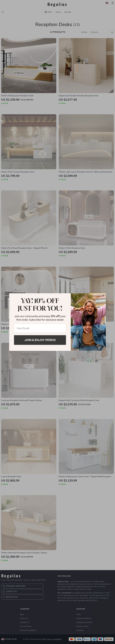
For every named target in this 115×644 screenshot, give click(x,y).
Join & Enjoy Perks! (40, 340)
